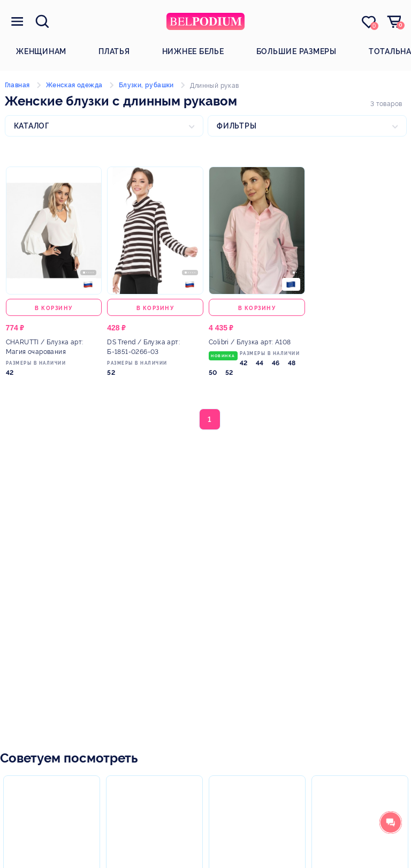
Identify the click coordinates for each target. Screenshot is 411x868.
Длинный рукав (214, 86)
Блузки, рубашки (146, 85)
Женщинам (41, 51)
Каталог (32, 126)
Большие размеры (296, 51)
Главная (17, 85)
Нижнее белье (193, 51)
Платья (114, 51)
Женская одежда (74, 85)
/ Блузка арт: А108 (250, 342)
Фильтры (237, 126)
